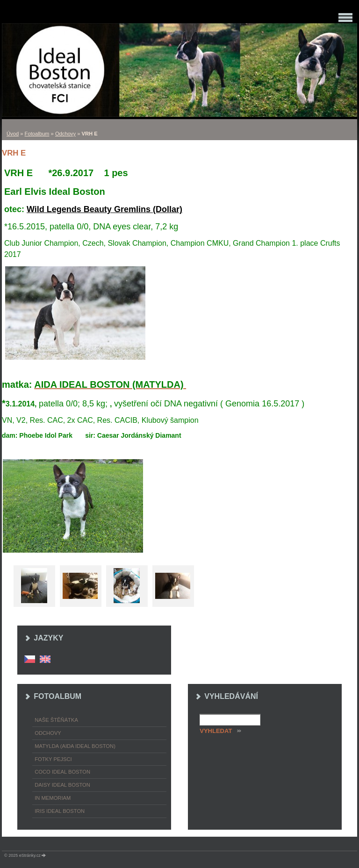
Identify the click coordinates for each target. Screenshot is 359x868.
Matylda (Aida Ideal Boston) (75, 746)
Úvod (13, 134)
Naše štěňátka (56, 720)
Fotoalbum (37, 134)
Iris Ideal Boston (60, 811)
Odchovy (65, 134)
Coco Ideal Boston (62, 772)
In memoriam (53, 798)
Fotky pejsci (53, 759)
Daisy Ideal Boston (62, 785)
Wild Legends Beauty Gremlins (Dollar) (104, 209)
